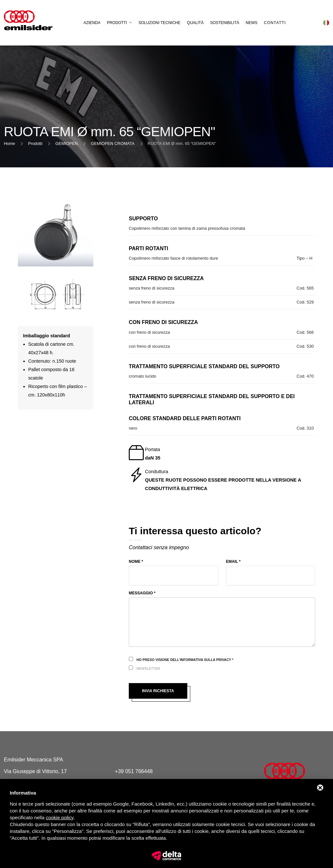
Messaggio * (142, 593)
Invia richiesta (158, 691)
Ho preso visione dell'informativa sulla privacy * (185, 660)
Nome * (136, 562)
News (252, 23)
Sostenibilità (225, 23)
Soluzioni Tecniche (160, 23)
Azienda (92, 23)
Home (9, 143)
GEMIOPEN (67, 143)
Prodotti (117, 23)
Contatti (275, 23)
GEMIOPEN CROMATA (113, 143)
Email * (233, 562)
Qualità (195, 23)
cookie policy (60, 817)
